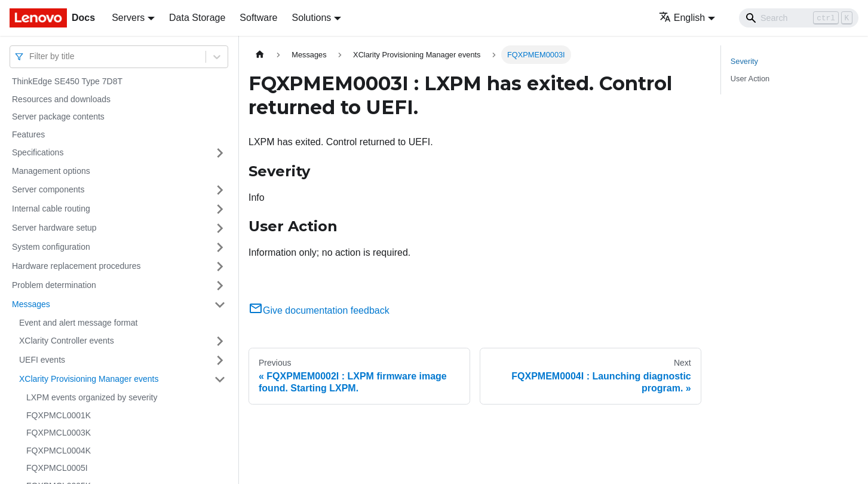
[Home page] (260, 55)
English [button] (682, 18)
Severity (744, 61)
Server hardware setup (54, 228)
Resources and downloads (61, 99)
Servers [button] (128, 18)
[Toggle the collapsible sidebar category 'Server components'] (220, 190)
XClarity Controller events (67, 341)
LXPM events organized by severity (92, 397)
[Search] (799, 18)
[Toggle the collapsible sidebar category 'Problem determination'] (220, 286)
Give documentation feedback (319, 310)
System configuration (51, 247)
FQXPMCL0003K (59, 433)
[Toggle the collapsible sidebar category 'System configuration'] (220, 247)
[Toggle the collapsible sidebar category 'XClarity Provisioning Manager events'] (220, 379)
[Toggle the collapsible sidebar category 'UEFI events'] (220, 360)
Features (28, 134)
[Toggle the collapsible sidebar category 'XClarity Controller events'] (220, 341)
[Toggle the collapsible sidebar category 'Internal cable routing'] (220, 209)
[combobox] (30, 56)
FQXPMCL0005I (57, 468)
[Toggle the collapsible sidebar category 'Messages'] (220, 305)
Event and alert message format (78, 323)
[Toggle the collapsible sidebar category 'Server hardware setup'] (220, 228)
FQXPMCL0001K (59, 415)
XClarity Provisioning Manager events (89, 379)
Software (258, 18)
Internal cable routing (51, 209)
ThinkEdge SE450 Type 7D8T (67, 81)
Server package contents (58, 117)
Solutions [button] (311, 18)
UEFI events (42, 360)
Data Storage (197, 18)
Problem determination (54, 285)
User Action (750, 79)
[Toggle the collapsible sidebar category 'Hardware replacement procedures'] (220, 266)
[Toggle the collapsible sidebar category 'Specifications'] (220, 153)
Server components (48, 189)
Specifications (38, 152)
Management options (51, 171)
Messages (31, 304)
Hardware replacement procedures (76, 266)
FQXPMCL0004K (59, 451)
